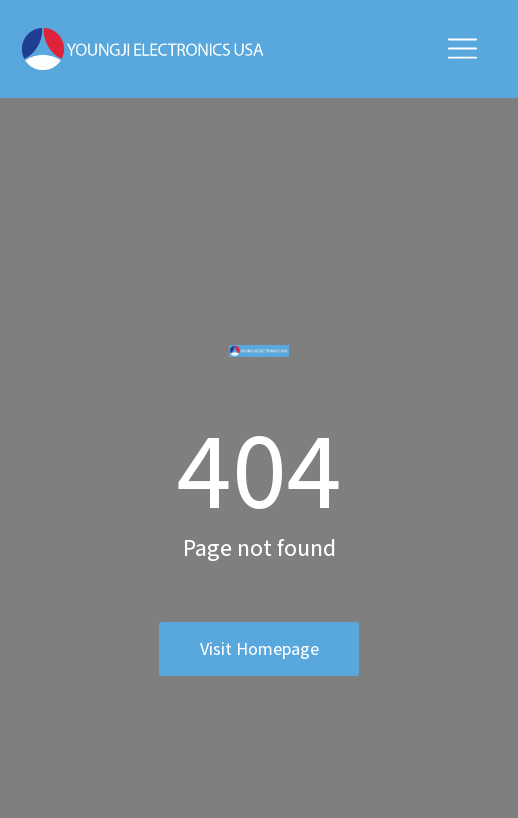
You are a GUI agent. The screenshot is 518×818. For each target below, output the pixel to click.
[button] (462, 49)
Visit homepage (259, 648)
